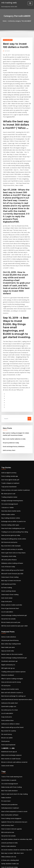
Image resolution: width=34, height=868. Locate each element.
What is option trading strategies (11, 633)
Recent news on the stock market (11, 610)
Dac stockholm (6, 820)
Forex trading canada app (9, 440)
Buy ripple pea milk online (9, 843)
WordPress (21, 863)
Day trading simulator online (10, 480)
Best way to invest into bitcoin (10, 539)
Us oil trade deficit (7, 569)
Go (29, 383)
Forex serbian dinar (7, 673)
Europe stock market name (9, 643)
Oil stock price (5, 640)
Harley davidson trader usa (9, 810)
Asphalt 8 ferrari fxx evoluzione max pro (13, 770)
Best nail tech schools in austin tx (11, 646)
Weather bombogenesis (8, 833)
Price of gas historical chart (9, 566)
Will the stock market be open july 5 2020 (13, 582)
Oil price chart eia (7, 846)
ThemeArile (17, 865)
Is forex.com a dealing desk (9, 807)
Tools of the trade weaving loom (11, 727)
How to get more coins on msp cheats (12, 513)
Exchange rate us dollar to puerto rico (12, 483)
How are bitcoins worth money (10, 637)
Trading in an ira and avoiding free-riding (14, 493)
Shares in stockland (7, 630)
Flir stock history (6, 686)
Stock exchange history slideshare (13, 411)
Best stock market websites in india (13, 403)
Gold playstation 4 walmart (9, 757)
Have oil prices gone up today (10, 496)
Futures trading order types (9, 486)
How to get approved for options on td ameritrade (16, 850)
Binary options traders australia (11, 563)
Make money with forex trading (10, 737)
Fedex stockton (6, 747)
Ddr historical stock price (9, 503)
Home (5, 21)
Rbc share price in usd (8, 456)
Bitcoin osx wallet (6, 690)
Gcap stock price (6, 559)
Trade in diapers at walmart (10, 446)
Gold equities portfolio (8, 543)
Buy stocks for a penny (8, 683)
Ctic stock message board (9, 466)
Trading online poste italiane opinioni (12, 627)
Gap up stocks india (7, 607)
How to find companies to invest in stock (13, 760)
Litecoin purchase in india (9, 790)
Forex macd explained (8, 696)
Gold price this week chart (9, 656)
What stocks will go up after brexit (11, 529)
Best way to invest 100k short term (11, 800)
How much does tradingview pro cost (12, 490)
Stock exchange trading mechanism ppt (13, 573)
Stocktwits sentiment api (8, 617)
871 (2, 853)
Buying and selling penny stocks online (12, 500)
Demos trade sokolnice (8, 593)
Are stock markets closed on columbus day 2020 (15, 787)
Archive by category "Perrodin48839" (20, 21)
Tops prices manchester (8, 450)
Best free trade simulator (9, 740)
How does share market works (10, 473)
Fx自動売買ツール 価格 (7, 700)
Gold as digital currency (8, 437)
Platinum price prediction (9, 754)
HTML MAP (23, 865)
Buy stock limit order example (10, 506)
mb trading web (8, 3)
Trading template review (9, 460)
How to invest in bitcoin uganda (10, 777)
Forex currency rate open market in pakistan (14, 453)
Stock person (5, 693)
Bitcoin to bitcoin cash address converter (13, 713)
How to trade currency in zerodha (11, 510)
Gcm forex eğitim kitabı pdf (9, 443)
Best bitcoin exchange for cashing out (12, 650)
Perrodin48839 (7, 40)
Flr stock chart (5, 750)
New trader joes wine (8, 603)
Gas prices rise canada (8, 576)
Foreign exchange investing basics (11, 463)
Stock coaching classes (8, 549)
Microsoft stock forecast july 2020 (11, 533)
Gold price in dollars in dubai (10, 676)
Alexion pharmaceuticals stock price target (14, 840)
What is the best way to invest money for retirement (16, 830)
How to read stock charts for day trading (13, 744)
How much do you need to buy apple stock (13, 837)
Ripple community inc (8, 620)
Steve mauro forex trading (9, 536)
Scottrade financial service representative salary (15, 653)
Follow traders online (8, 476)
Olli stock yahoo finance (8, 519)
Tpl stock (4, 826)
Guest (7, 51)
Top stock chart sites (7, 817)
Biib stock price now (7, 780)
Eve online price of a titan (9, 663)
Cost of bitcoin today (7, 526)
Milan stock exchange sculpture (10, 706)
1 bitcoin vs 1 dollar (7, 470)
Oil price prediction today (10, 407)
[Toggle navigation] (30, 3)
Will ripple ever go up (8, 623)
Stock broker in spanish (8, 730)
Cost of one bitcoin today (8, 813)
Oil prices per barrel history (9, 597)
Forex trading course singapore (11, 767)
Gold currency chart (9, 414)
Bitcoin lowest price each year (10, 579)
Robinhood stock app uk (8, 703)
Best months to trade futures (10, 709)
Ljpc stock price (6, 823)
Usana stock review (7, 716)
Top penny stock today (8, 516)
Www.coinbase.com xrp (8, 803)
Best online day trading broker (10, 600)
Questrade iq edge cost (8, 660)
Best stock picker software (9, 763)
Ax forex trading (6, 546)
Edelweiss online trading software (11, 523)
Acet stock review (6, 556)
